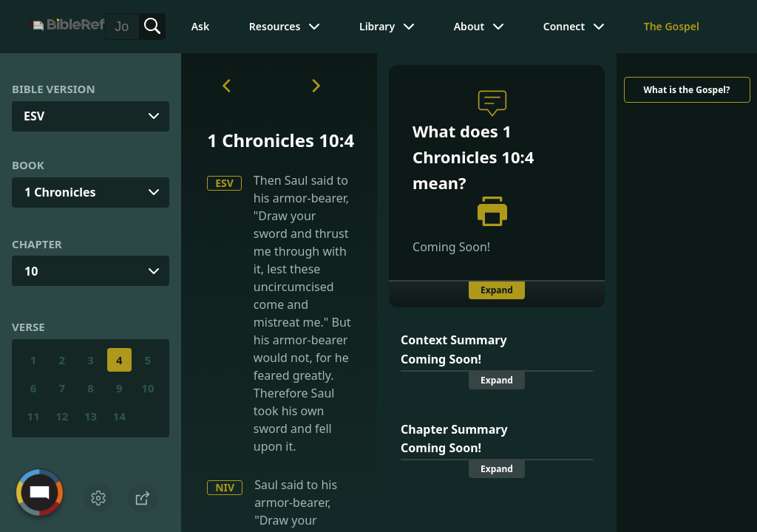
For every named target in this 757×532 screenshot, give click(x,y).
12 (62, 416)
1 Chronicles (60, 192)
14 (119, 416)
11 (34, 416)
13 (91, 416)
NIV (225, 487)
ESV (224, 183)
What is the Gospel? (686, 90)
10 (31, 271)
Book (28, 165)
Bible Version (54, 89)
